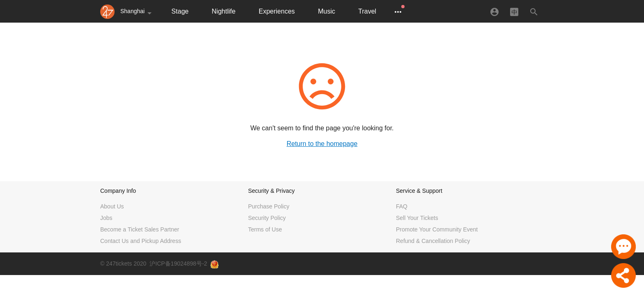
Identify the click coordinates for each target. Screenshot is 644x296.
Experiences (277, 11)
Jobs (106, 218)
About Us (112, 206)
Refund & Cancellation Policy (433, 241)
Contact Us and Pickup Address (141, 241)
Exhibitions (415, 11)
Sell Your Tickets (417, 218)
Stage (180, 11)
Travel (367, 11)
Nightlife (224, 11)
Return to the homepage (322, 144)
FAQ (402, 206)
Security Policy (267, 218)
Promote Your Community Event (437, 229)
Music (327, 11)
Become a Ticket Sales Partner (140, 229)
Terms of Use (265, 229)
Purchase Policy (269, 206)
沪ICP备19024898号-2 (178, 264)
